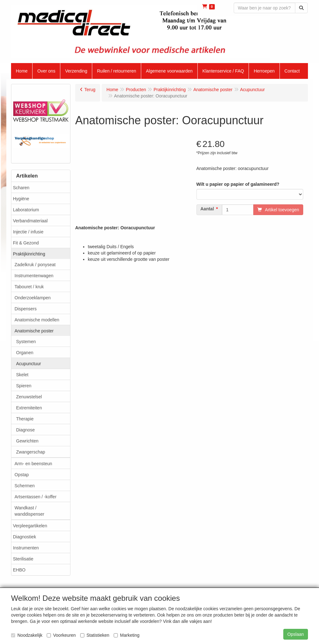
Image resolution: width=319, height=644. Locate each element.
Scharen (21, 188)
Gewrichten (27, 441)
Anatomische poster (34, 331)
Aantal (207, 209)
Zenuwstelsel (29, 397)
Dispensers (26, 309)
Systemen (26, 342)
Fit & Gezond (26, 243)
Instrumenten (26, 548)
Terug (90, 90)
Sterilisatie (23, 559)
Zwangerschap (31, 452)
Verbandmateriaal (30, 221)
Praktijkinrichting (29, 254)
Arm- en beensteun (33, 464)
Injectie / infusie (28, 232)
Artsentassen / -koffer (36, 497)
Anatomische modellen (37, 320)
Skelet (22, 375)
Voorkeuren (61, 635)
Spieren (24, 386)
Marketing (126, 635)
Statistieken (95, 635)
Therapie (25, 419)
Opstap (22, 475)
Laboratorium (26, 210)
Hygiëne (21, 199)
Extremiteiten (29, 408)
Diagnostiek (24, 537)
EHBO (19, 570)
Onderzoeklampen (33, 298)
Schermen (25, 486)
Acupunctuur (29, 364)
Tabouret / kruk (29, 287)
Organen (25, 353)
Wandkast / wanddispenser (29, 511)
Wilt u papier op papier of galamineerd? (238, 184)
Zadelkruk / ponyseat (35, 265)
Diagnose (25, 430)
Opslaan (296, 634)
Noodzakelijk (27, 635)
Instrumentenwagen (34, 276)
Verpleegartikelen (30, 526)
